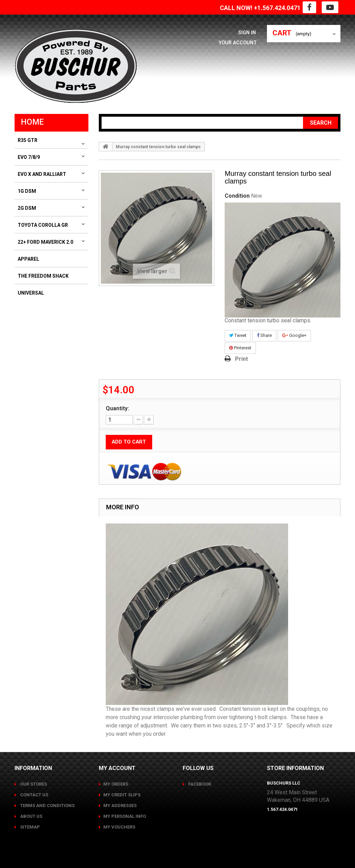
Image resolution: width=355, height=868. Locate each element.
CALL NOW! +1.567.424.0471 (260, 8)
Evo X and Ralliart (42, 174)
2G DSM (27, 208)
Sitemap (29, 827)
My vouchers (119, 827)
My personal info (125, 816)
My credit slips (122, 795)
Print (241, 359)
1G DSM (27, 191)
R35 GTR (28, 140)
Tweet (238, 335)
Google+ (294, 335)
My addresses (120, 806)
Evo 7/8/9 (29, 157)
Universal (31, 293)
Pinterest (240, 348)
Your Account (237, 42)
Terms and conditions (47, 806)
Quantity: (117, 408)
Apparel (28, 259)
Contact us (34, 795)
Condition (237, 196)
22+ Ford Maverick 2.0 (45, 242)
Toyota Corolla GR (43, 225)
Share (264, 335)
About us (31, 816)
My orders (116, 784)
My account (117, 768)
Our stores (33, 784)
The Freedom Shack (43, 276)
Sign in (248, 32)
